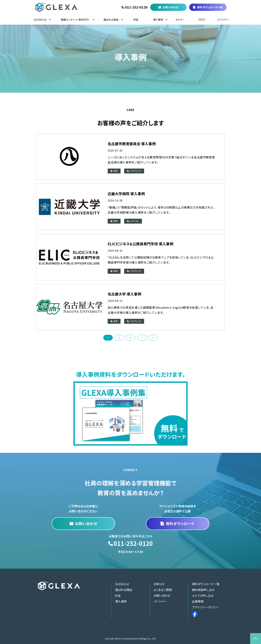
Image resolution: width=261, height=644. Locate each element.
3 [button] (130, 338)
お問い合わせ (171, 7)
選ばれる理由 (111, 20)
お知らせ (159, 584)
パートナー (223, 20)
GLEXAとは (40, 20)
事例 (115, 171)
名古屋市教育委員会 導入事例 (132, 144)
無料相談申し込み (203, 590)
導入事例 (158, 20)
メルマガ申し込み (203, 595)
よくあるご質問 (163, 590)
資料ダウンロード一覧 (210, 7)
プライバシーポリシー (205, 607)
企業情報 (198, 601)
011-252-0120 (136, 7)
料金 (136, 20)
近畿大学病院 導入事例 (126, 194)
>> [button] (153, 338)
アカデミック (135, 171)
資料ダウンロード (180, 524)
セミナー (180, 20)
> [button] (142, 338)
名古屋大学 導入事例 (124, 294)
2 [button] (119, 338)
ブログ (202, 20)
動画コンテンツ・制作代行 (75, 20)
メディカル (134, 221)
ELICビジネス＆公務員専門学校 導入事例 (140, 244)
